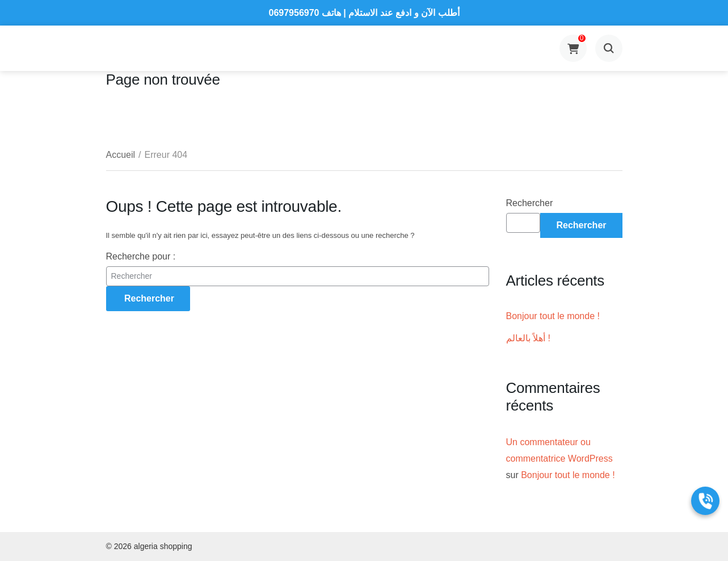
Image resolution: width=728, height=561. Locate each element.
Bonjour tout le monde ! (553, 316)
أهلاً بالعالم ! (528, 338)
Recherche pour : (141, 256)
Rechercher (530, 203)
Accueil (121, 155)
